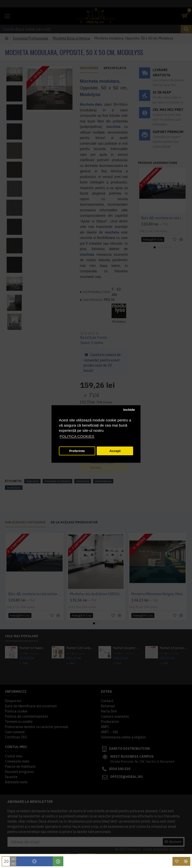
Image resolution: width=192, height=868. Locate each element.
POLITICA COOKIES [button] (77, 437)
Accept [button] (115, 451)
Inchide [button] (129, 410)
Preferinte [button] (77, 451)
